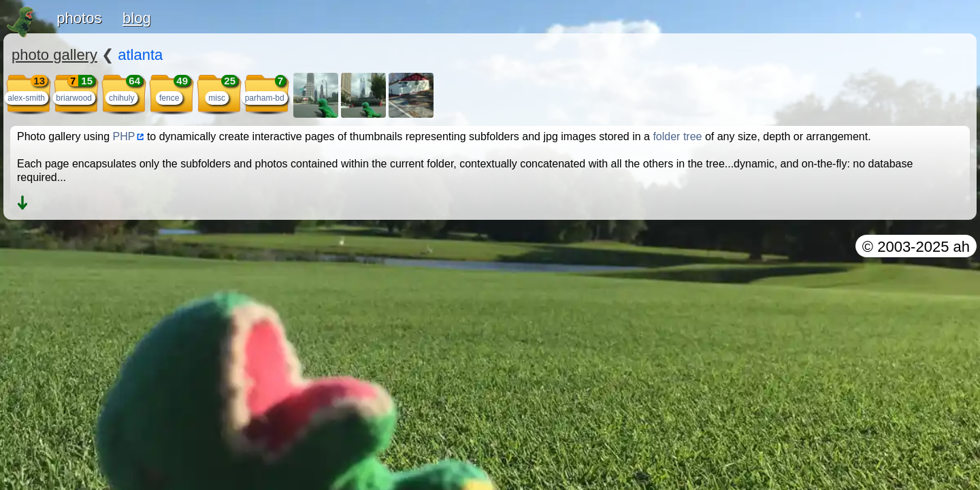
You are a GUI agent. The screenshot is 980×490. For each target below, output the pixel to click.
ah (962, 247)
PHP (124, 136)
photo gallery (54, 55)
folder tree (677, 136)
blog (137, 18)
